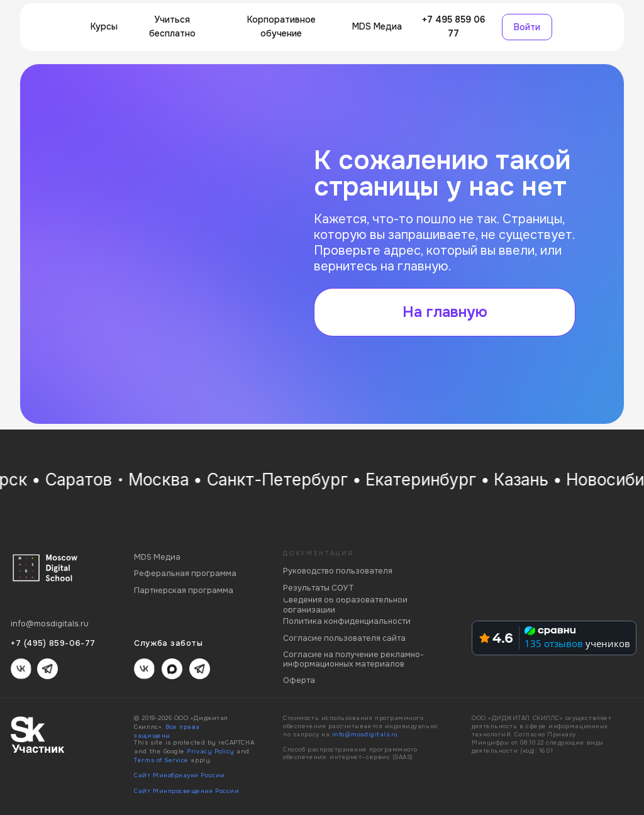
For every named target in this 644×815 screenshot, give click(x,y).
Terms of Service (161, 760)
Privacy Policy (210, 751)
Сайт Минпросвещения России (186, 791)
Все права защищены (167, 731)
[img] (54, 27)
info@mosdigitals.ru (365, 735)
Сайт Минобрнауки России (179, 775)
